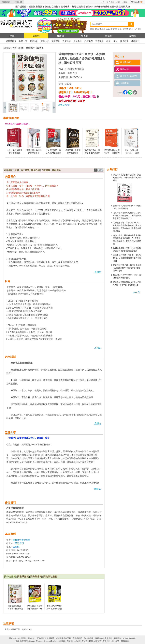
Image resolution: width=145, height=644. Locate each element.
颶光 (97, 29)
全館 (12, 36)
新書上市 (23, 41)
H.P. (136, 29)
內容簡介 (9, 170)
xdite (108, 29)
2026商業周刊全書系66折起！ (17, 124)
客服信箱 (108, 638)
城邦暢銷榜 (11, 41)
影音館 (133, 36)
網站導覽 (41, 638)
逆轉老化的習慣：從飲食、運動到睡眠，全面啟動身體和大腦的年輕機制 (127, 258)
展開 (98, 272)
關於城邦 (13, 638)
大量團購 (50, 638)
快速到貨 (18, 2)
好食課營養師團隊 (75, 69)
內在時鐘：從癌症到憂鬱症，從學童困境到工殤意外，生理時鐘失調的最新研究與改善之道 (127, 215)
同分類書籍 (36, 577)
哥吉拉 (125, 29)
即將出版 (34, 41)
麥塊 (120, 29)
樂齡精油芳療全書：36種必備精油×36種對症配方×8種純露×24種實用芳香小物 (127, 268)
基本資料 (56, 170)
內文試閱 (25, 170)
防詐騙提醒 (89, 638)
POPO (114, 29)
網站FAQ (31, 638)
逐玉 (131, 29)
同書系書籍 (23, 577)
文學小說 (45, 41)
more (137, 292)
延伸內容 (35, 170)
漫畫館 (109, 36)
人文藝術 (67, 41)
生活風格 (78, 41)
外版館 (60, 36)
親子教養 (124, 41)
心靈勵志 (89, 41)
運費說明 (6, 2)
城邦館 (36, 36)
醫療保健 (100, 41)
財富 (92, 29)
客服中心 (99, 638)
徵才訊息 (22, 638)
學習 (115, 41)
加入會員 (110, 2)
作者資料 (46, 170)
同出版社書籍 (50, 577)
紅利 (118, 2)
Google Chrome (36, 641)
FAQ (30, 629)
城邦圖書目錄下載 (63, 638)
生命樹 (16, 547)
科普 (108, 41)
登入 (102, 2)
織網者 (103, 29)
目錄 (17, 170)
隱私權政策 (77, 638)
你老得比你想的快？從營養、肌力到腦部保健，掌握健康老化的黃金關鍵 (127, 178)
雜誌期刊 (135, 41)
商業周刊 (72, 73)
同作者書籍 (10, 577)
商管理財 (56, 41)
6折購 (125, 2)
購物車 (139, 2)
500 (140, 29)
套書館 (85, 36)
